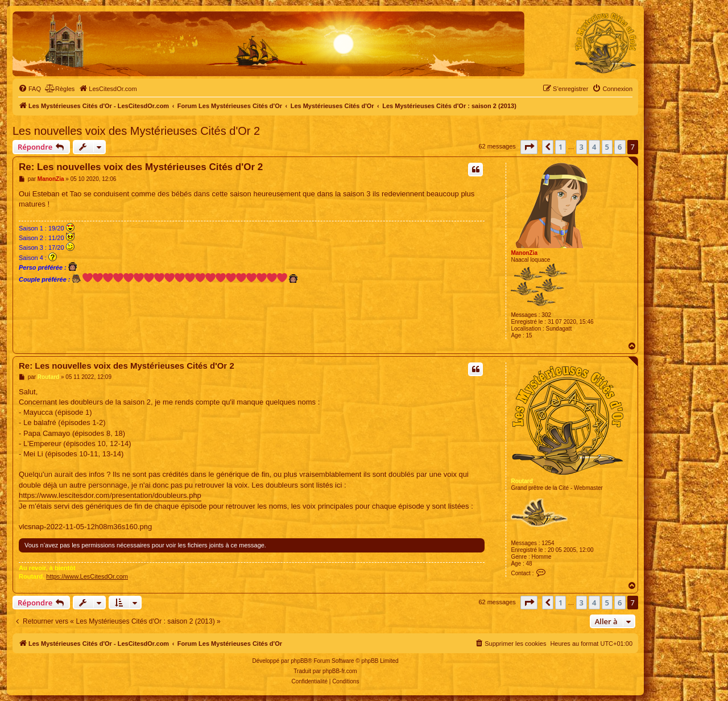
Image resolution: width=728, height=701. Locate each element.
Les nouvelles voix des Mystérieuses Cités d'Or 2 (136, 131)
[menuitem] (30, 89)
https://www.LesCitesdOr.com (87, 576)
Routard (522, 481)
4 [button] (594, 147)
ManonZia (524, 253)
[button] (529, 147)
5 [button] (607, 147)
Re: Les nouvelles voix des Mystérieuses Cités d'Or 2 (141, 167)
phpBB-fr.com (340, 671)
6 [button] (620, 147)
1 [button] (561, 147)
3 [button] (582, 147)
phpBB (299, 661)
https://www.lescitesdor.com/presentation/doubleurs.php (110, 495)
